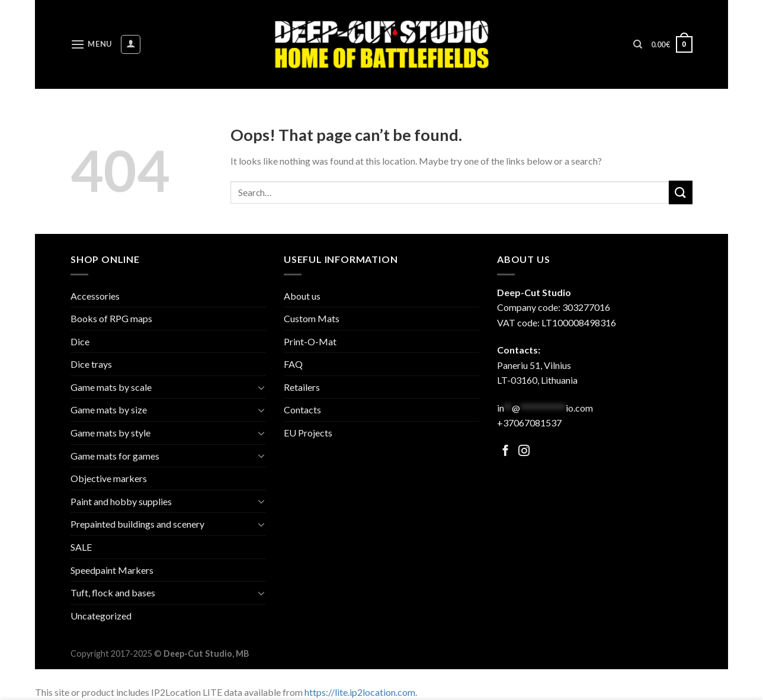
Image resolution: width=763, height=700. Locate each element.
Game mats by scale (111, 387)
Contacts (302, 410)
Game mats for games (115, 456)
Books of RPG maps (111, 318)
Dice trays (91, 364)
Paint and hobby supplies (121, 501)
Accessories (95, 296)
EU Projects (308, 433)
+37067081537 (529, 423)
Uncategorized (101, 616)
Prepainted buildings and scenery (137, 524)
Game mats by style (110, 433)
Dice (80, 341)
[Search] (638, 44)
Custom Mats (312, 318)
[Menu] (91, 44)
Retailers (302, 387)
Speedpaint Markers (112, 570)
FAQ (293, 364)
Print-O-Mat (310, 341)
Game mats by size (109, 410)
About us (302, 296)
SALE (81, 547)
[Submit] (681, 192)
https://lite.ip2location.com (360, 692)
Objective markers (109, 478)
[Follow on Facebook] (506, 452)
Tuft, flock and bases (113, 593)
